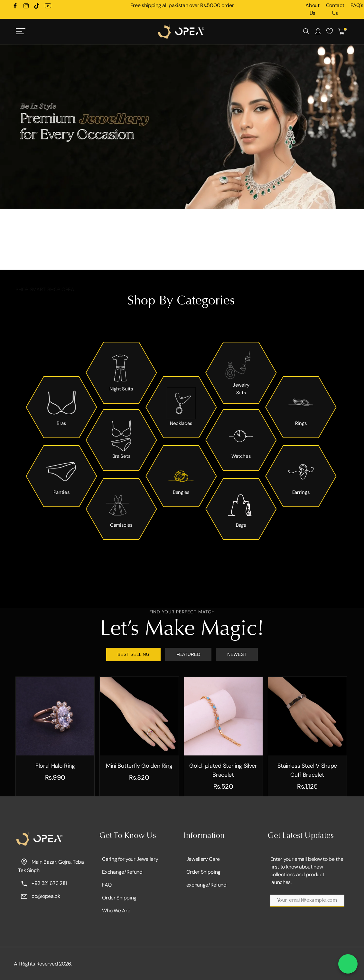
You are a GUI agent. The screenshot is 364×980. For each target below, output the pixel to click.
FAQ (107, 885)
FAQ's (357, 5)
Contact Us (335, 9)
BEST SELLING (133, 654)
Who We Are (116, 911)
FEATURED (188, 654)
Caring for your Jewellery (130, 859)
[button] (176, 260)
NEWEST (237, 654)
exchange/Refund (206, 885)
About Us (312, 9)
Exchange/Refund (122, 872)
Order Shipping (119, 898)
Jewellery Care (203, 859)
